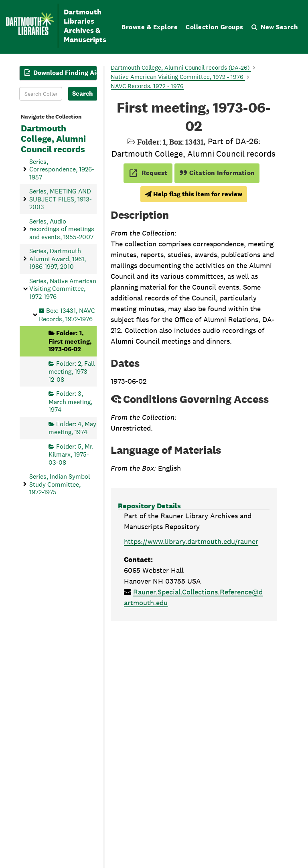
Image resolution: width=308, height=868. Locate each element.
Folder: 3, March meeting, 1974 (70, 402)
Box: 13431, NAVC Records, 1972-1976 (67, 315)
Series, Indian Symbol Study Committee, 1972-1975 (60, 484)
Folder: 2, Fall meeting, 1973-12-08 (72, 372)
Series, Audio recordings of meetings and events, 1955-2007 (62, 229)
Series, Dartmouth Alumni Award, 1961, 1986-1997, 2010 (58, 259)
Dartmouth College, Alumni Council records (53, 139)
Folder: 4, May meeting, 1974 (72, 428)
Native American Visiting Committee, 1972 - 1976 (178, 77)
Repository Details (149, 506)
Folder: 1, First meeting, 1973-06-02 (70, 341)
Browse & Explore (150, 27)
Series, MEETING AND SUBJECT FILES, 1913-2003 (61, 199)
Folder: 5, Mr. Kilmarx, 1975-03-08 (71, 454)
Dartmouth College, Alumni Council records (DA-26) (181, 67)
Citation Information (217, 173)
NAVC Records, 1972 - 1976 (147, 86)
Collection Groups (215, 27)
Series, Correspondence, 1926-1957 (62, 169)
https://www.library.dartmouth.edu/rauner (191, 541)
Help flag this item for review (194, 194)
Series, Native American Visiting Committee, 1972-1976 (63, 289)
